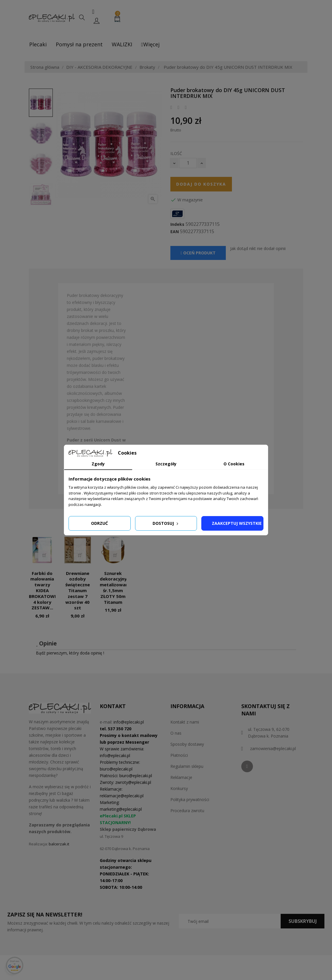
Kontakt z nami (185, 722)
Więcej (150, 44)
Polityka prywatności (190, 799)
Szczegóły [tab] (166, 464)
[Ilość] (188, 163)
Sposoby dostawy (187, 744)
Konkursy (179, 788)
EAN (175, 232)
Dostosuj (166, 523)
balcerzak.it (59, 844)
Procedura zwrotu (187, 811)
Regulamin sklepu (187, 766)
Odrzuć (99, 523)
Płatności (179, 755)
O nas (176, 733)
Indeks (177, 224)
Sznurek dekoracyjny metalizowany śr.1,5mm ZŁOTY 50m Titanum (115, 588)
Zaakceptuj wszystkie (237, 523)
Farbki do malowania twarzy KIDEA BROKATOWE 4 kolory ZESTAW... (43, 591)
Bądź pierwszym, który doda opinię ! (70, 653)
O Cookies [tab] (234, 464)
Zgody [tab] (98, 464)
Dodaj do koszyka (201, 184)
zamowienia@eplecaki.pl (273, 748)
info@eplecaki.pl (129, 722)
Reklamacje (181, 777)
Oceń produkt (198, 253)
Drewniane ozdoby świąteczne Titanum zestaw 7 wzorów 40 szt (78, 591)
